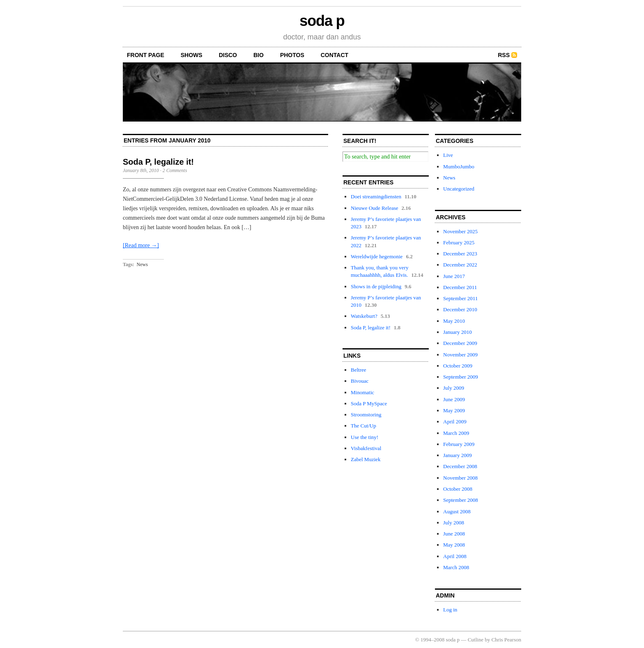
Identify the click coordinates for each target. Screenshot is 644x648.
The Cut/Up (363, 426)
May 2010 (454, 321)
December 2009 (460, 343)
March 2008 (456, 567)
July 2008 (454, 523)
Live (448, 155)
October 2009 (458, 366)
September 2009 (461, 377)
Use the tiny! (365, 437)
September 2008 (461, 500)
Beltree (359, 370)
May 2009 (454, 410)
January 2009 (458, 455)
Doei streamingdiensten (376, 196)
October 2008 (458, 489)
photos (292, 55)
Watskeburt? (364, 316)
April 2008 (455, 556)
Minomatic (362, 392)
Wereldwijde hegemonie (377, 256)
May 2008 (454, 545)
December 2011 (460, 287)
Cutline (476, 640)
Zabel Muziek (366, 459)
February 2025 (459, 242)
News (142, 264)
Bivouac (360, 381)
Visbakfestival (366, 448)
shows (192, 55)
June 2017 (454, 276)
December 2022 (460, 265)
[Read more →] (141, 245)
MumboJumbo (459, 167)
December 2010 (460, 309)
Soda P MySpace (369, 403)
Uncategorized (459, 189)
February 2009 (459, 444)
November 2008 (460, 478)
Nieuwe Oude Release (375, 208)
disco (228, 55)
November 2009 (460, 355)
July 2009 (454, 388)
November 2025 (460, 231)
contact (335, 55)
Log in (450, 610)
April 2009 (455, 422)
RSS (504, 55)
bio (259, 55)
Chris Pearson (506, 640)
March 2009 (456, 433)
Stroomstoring (366, 415)
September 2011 (460, 298)
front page (146, 55)
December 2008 (460, 466)
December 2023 (460, 254)
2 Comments (175, 170)
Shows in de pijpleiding (376, 286)
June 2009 (454, 399)
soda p (322, 21)
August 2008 (457, 511)
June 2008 (454, 534)
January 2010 (458, 332)
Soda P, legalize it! (158, 162)
